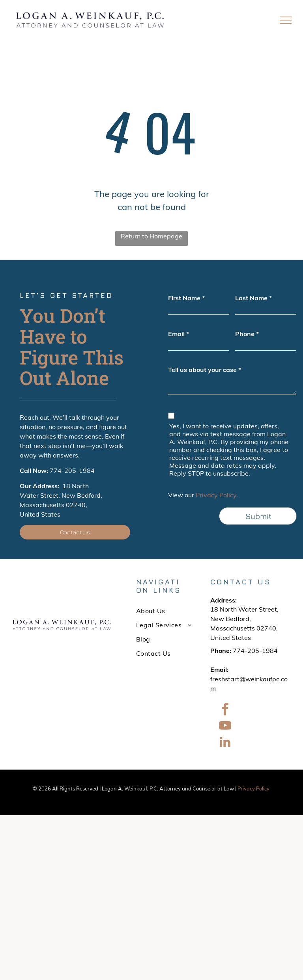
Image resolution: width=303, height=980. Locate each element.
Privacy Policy (216, 495)
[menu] (286, 20)
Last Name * (253, 298)
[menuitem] (165, 611)
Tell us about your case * (205, 370)
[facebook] (225, 711)
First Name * (186, 298)
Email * (179, 334)
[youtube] (225, 727)
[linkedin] (225, 743)
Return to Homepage (151, 236)
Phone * (247, 334)
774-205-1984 (72, 470)
